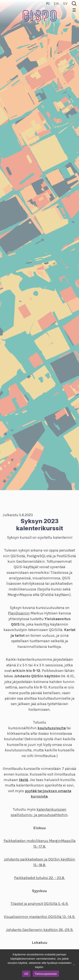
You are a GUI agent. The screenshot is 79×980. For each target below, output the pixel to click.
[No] (74, 965)
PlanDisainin (19, 613)
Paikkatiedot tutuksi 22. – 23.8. (39, 878)
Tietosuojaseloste (46, 974)
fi (48, 4)
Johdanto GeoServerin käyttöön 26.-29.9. (40, 930)
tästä (23, 780)
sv (65, 4)
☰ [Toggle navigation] (74, 10)
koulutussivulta (52, 728)
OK (26, 974)
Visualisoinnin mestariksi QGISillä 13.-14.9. (39, 917)
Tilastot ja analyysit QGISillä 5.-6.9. (39, 904)
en (56, 4)
